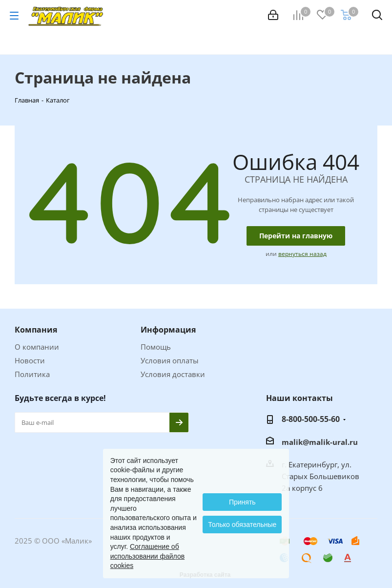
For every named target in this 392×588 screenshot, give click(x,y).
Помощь (156, 347)
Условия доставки (173, 374)
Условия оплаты (170, 360)
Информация (168, 330)
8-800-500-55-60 (311, 419)
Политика (32, 374)
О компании (37, 347)
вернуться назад (302, 254)
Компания (36, 330)
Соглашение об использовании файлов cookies (147, 556)
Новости (30, 360)
